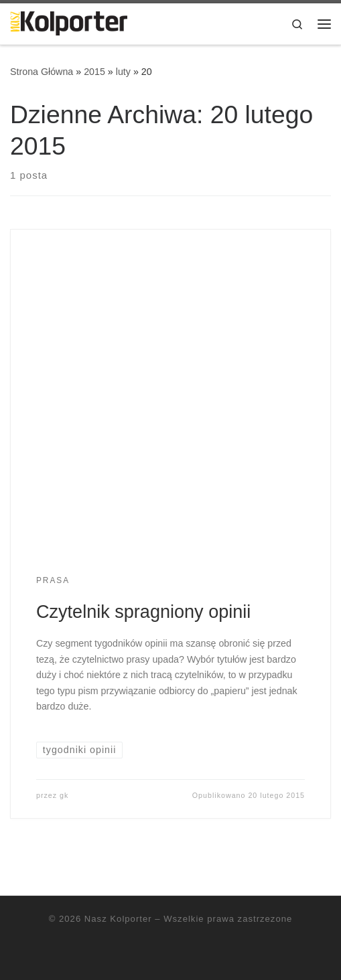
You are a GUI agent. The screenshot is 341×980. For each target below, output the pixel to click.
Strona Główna (42, 72)
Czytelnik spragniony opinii (143, 611)
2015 (94, 72)
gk (64, 795)
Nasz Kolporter (118, 919)
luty (123, 72)
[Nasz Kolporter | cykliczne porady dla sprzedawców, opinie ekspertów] (69, 22)
